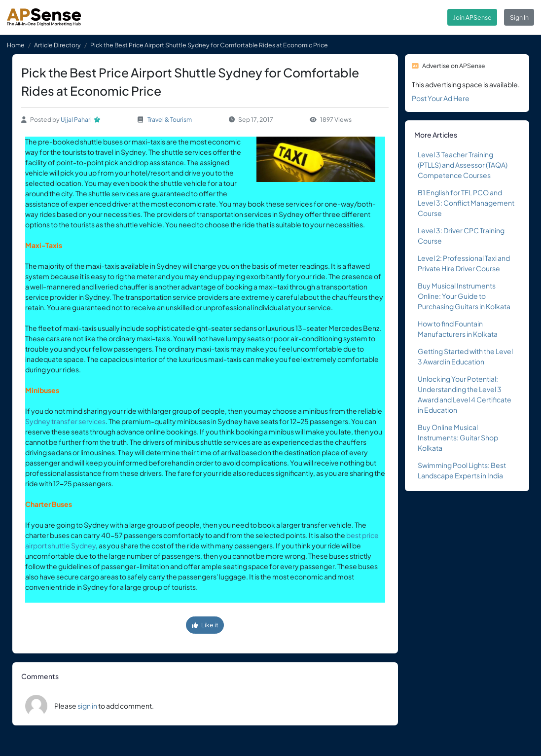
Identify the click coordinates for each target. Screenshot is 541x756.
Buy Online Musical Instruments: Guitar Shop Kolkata (458, 437)
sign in (87, 706)
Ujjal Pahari (76, 119)
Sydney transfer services (65, 421)
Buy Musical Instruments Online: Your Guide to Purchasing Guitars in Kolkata (464, 296)
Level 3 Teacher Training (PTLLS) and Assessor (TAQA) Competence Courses (463, 165)
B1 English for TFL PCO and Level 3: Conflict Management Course (466, 203)
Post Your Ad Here (441, 98)
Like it (205, 625)
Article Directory (57, 45)
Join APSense (472, 17)
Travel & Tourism (170, 119)
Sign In (519, 17)
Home (16, 45)
